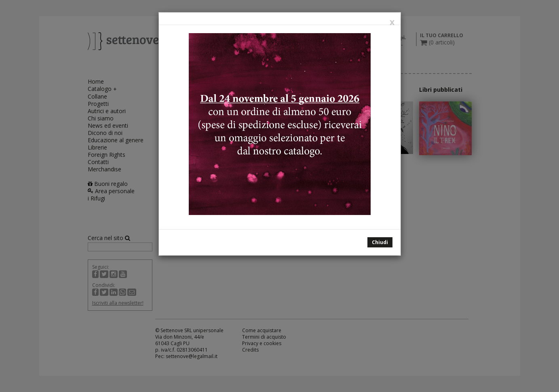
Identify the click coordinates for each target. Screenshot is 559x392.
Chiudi (380, 242)
